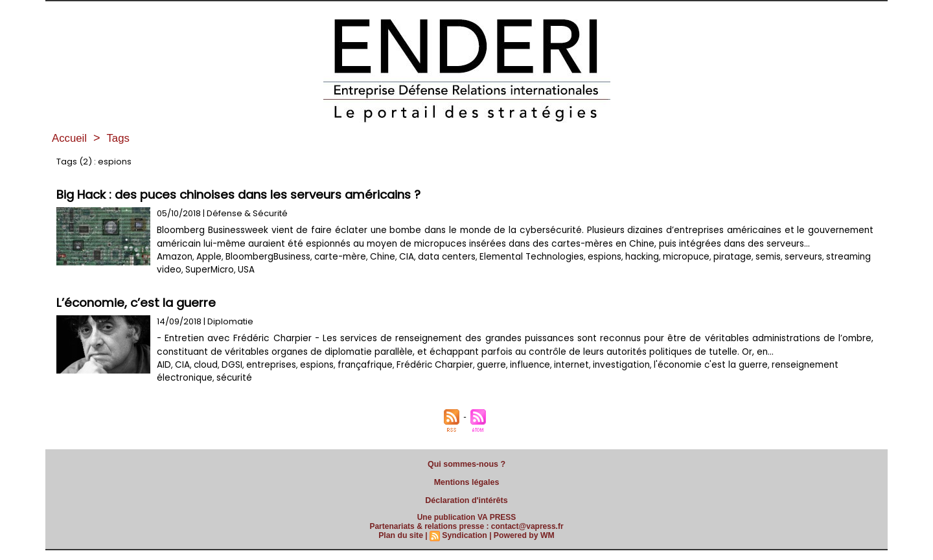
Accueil (71, 138)
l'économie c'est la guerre (694, 378)
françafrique (360, 378)
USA (145, 283)
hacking (634, 270)
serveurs (793, 270)
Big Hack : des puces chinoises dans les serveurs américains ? (243, 195)
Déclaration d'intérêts (466, 511)
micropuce (678, 270)
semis (758, 270)
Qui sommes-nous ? (466, 477)
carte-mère (340, 270)
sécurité (232, 391)
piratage (723, 270)
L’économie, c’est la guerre (138, 316)
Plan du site (402, 545)
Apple (209, 270)
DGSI (230, 378)
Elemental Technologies (524, 270)
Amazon (175, 270)
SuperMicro (109, 283)
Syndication (465, 545)
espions (596, 270)
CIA (404, 270)
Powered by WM (523, 545)
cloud (204, 378)
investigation (607, 378)
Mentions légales (467, 494)
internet (560, 378)
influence (521, 378)
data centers (443, 270)
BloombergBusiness (268, 270)
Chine (381, 270)
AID (164, 378)
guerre (483, 378)
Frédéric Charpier (427, 378)
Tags (121, 138)
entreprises (268, 378)
